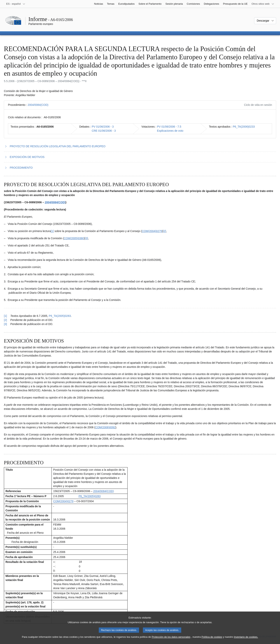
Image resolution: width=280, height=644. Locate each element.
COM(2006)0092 (105, 427)
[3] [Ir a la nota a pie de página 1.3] (87, 238)
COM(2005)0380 (74, 238)
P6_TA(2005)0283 (60, 316)
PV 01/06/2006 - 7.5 (169, 127)
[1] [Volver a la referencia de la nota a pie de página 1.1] (5, 316)
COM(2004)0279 (152, 231)
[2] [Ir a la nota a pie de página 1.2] (164, 231)
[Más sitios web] (263, 4)
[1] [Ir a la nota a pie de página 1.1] (52, 231)
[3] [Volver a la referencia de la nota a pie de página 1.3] (5, 324)
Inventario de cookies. (246, 640)
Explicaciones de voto (170, 131)
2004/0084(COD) (38, 105)
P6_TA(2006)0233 (244, 127)
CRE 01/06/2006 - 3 (104, 131)
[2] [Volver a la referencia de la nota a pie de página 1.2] (5, 320)
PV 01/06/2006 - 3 (103, 127)
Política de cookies (212, 640)
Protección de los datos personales (171, 640)
